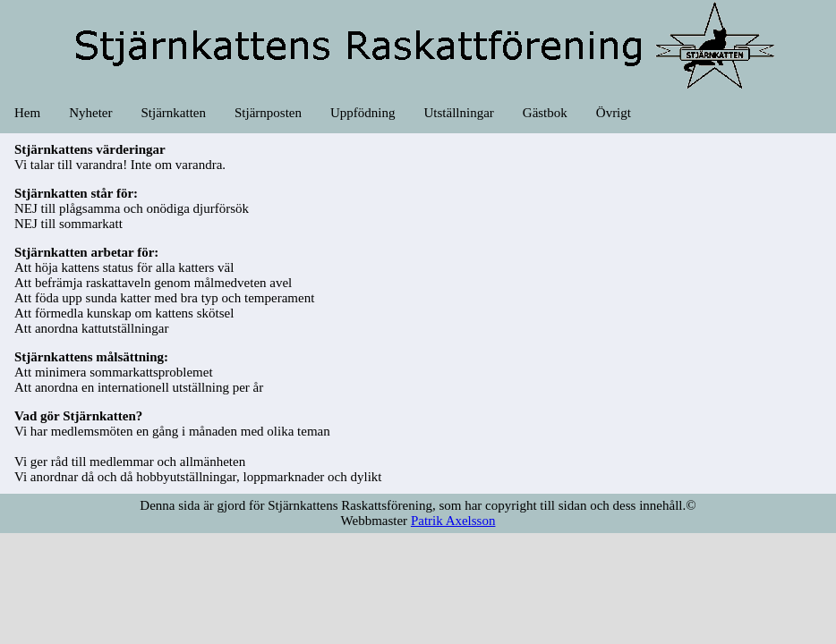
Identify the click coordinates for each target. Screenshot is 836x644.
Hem (27, 113)
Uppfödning (363, 113)
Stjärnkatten (173, 113)
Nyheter (90, 113)
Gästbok (545, 113)
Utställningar (458, 113)
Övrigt (614, 113)
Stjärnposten (268, 113)
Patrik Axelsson (453, 521)
